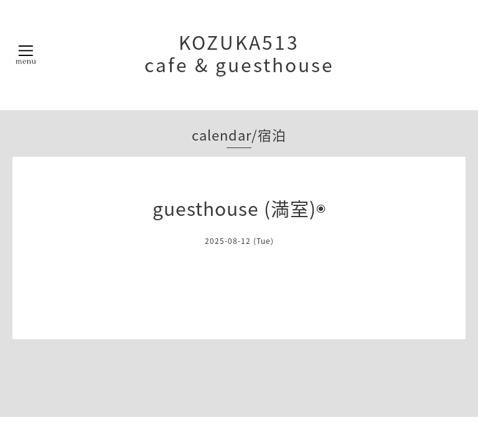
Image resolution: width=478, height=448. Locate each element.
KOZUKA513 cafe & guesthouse (239, 53)
